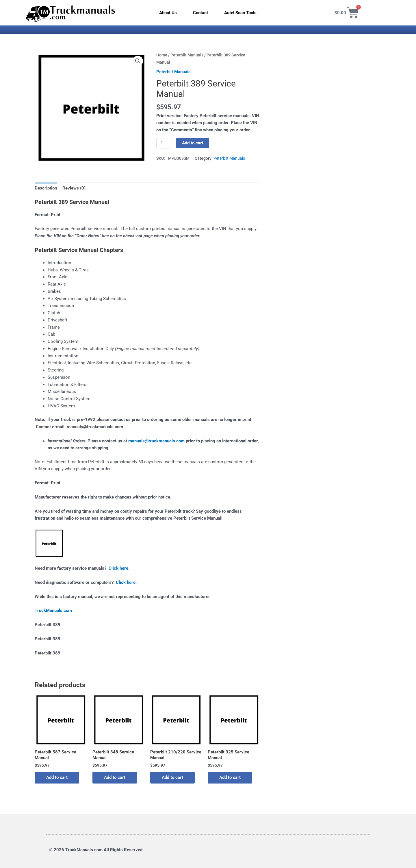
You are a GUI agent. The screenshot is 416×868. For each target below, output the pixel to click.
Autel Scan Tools (240, 13)
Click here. (119, 568)
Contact (200, 13)
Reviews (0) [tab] (74, 188)
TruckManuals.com (53, 610)
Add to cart (193, 143)
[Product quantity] (164, 143)
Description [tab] (46, 188)
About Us (168, 13)
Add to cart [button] (57, 777)
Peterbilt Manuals (187, 55)
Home (162, 55)
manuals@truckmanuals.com (156, 441)
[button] (138, 61)
